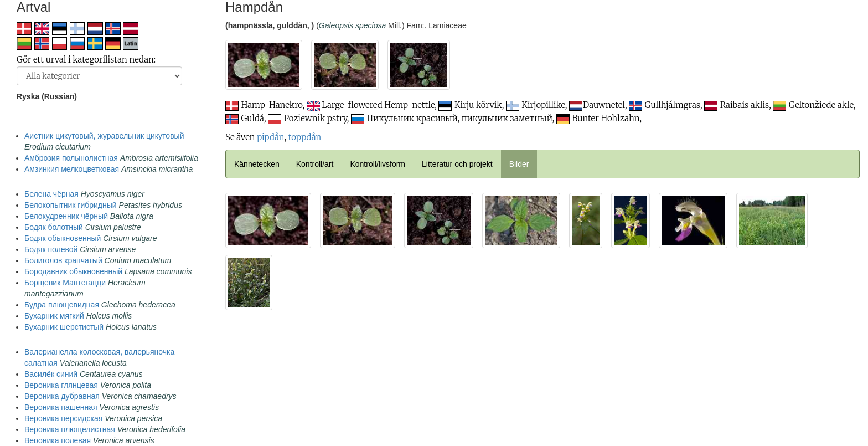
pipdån (271, 137)
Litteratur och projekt (457, 164)
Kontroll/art (315, 164)
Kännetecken (257, 164)
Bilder (519, 164)
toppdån (305, 137)
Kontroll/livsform (378, 164)
